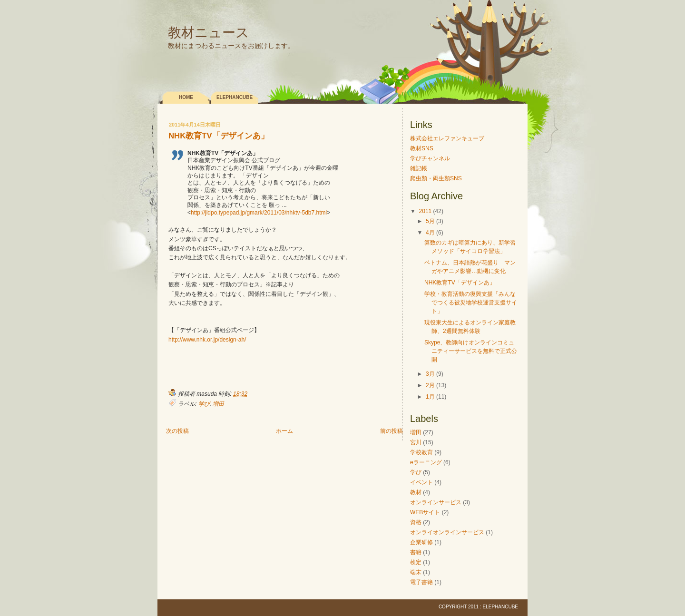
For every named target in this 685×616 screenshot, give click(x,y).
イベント (421, 482)
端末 (416, 572)
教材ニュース (209, 33)
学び (204, 404)
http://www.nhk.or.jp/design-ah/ (207, 340)
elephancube (235, 97)
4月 (430, 233)
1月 (430, 397)
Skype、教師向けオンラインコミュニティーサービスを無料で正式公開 (471, 351)
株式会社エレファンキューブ (447, 138)
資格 (416, 522)
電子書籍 (421, 582)
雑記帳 (419, 168)
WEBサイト (425, 512)
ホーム (284, 431)
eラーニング (426, 462)
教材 (416, 492)
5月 (430, 221)
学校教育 (421, 452)
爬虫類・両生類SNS (436, 178)
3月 (430, 374)
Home (186, 97)
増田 (218, 404)
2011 (426, 211)
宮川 (416, 442)
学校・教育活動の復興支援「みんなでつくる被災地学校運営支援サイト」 (471, 303)
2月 (430, 385)
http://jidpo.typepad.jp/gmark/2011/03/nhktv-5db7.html (259, 213)
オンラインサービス (436, 502)
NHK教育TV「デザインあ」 (219, 136)
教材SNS (422, 148)
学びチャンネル (430, 158)
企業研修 (421, 542)
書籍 (416, 552)
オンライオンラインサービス (447, 532)
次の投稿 (177, 431)
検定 (416, 562)
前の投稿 (391, 431)
